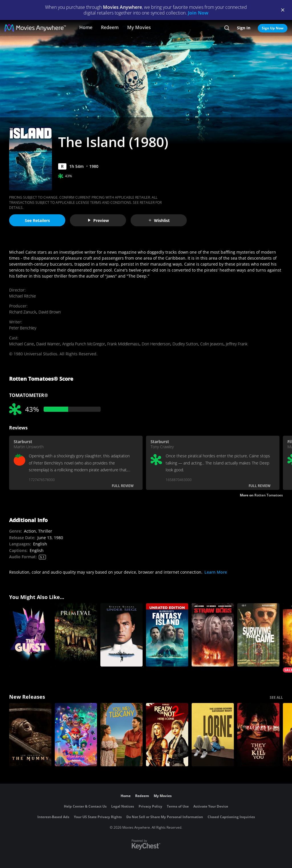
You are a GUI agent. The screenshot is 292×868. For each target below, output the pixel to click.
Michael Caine (22, 344)
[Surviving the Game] (258, 635)
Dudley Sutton (185, 344)
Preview (98, 220)
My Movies (139, 27)
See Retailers (37, 220)
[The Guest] (30, 635)
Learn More (216, 572)
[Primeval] (76, 635)
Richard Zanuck (23, 312)
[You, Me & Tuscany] (121, 735)
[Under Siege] (121, 635)
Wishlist (159, 220)
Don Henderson (156, 344)
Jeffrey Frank (237, 344)
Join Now (198, 13)
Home (86, 27)
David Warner (48, 344)
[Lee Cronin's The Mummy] (30, 735)
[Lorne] (213, 735)
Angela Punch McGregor (84, 344)
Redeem (110, 27)
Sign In (244, 28)
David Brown (50, 312)
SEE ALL (276, 697)
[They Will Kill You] (258, 735)
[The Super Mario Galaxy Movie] (76, 735)
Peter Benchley (23, 328)
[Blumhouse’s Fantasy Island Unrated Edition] (167, 635)
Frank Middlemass (123, 344)
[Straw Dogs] (213, 635)
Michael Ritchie (23, 296)
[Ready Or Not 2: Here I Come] (167, 735)
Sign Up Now (273, 28)
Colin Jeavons (212, 344)
